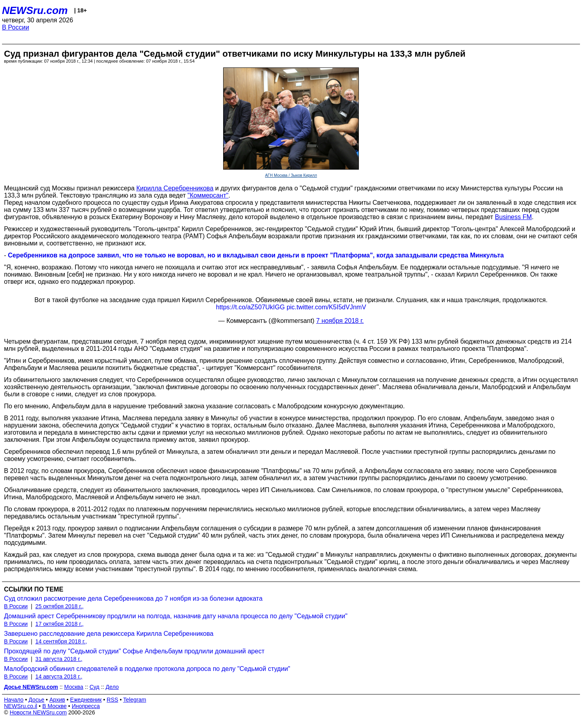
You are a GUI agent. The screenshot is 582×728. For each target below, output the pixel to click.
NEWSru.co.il (21, 706)
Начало (14, 700)
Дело (112, 687)
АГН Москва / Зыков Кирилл (291, 175)
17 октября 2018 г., (60, 624)
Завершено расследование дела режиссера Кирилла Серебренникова (109, 634)
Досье (36, 700)
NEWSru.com (35, 10)
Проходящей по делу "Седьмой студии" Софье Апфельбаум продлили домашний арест (134, 651)
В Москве (54, 706)
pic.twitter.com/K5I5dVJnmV (326, 307)
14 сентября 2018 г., (61, 641)
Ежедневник (86, 700)
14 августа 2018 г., (59, 677)
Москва (74, 687)
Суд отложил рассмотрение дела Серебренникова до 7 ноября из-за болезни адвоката (133, 598)
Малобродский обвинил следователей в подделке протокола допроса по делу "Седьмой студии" (147, 669)
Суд (94, 687)
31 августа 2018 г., (59, 659)
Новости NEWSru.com (38, 712)
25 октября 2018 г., (60, 606)
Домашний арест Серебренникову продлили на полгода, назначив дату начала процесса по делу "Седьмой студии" (176, 616)
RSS (112, 700)
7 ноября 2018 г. (340, 321)
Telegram (135, 700)
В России (16, 27)
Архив (57, 700)
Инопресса (86, 706)
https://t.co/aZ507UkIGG (250, 307)
